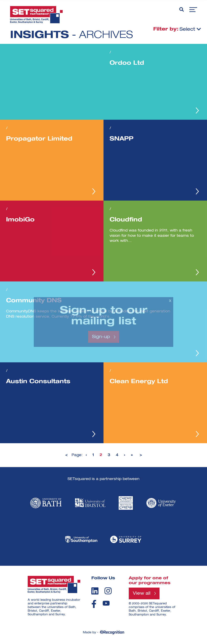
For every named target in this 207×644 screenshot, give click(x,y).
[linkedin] (95, 591)
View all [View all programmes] (142, 593)
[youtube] (106, 603)
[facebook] (94, 604)
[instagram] (108, 591)
